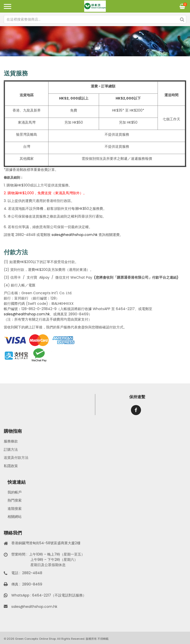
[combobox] (95, 19)
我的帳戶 (15, 492)
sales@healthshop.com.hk (74, 235)
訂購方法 (11, 450)
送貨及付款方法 (16, 458)
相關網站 (15, 517)
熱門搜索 (15, 500)
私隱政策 (11, 466)
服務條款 (11, 441)
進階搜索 (15, 509)
